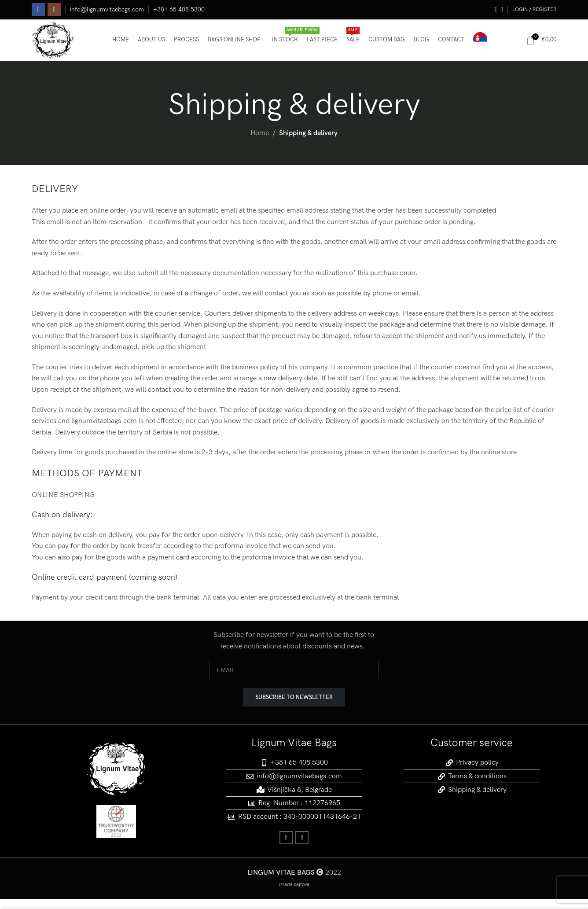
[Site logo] (57, 46)
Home (260, 143)
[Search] (492, 11)
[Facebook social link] (38, 11)
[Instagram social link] (54, 11)
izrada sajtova (294, 895)
